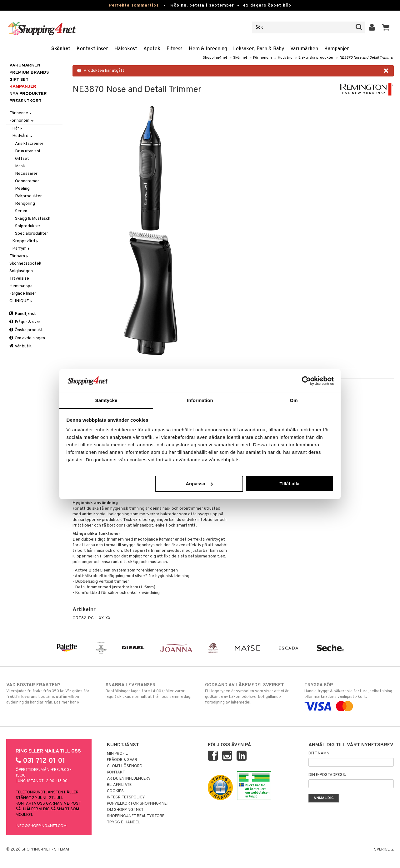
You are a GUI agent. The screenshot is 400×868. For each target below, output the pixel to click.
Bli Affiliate (119, 785)
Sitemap (62, 850)
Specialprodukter (32, 234)
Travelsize (19, 279)
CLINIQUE (21, 301)
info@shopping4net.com (41, 826)
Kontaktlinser (92, 49)
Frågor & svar (25, 322)
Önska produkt (26, 330)
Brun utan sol (27, 151)
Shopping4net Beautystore (136, 816)
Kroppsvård (26, 241)
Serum (21, 211)
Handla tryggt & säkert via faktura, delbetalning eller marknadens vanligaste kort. (349, 696)
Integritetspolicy (126, 797)
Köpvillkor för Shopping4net (138, 804)
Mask (20, 166)
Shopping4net (215, 58)
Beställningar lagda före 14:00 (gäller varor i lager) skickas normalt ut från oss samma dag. (150, 691)
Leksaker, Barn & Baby (259, 49)
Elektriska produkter (316, 58)
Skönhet (61, 49)
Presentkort (25, 101)
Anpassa (199, 484)
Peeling (22, 189)
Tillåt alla (289, 484)
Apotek (152, 49)
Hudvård (285, 58)
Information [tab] (200, 400)
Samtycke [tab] (106, 400)
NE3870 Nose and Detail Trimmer (367, 58)
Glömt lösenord (125, 766)
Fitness (175, 49)
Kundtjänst (23, 314)
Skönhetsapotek (25, 264)
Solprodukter (28, 226)
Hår (18, 128)
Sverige (384, 850)
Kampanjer (337, 49)
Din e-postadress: (327, 775)
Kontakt (116, 772)
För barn (19, 256)
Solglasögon (21, 271)
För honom (262, 58)
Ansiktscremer (29, 144)
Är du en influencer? (129, 779)
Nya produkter (28, 94)
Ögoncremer (27, 181)
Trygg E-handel (123, 822)
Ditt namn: (319, 753)
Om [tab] (294, 400)
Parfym (21, 249)
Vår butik (20, 346)
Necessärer (26, 174)
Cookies (115, 791)
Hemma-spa (21, 286)
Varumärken (304, 49)
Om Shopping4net (125, 810)
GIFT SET (19, 80)
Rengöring (25, 204)
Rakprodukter (28, 196)
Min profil (117, 754)
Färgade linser (23, 294)
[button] (386, 27)
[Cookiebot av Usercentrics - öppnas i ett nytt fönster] (306, 381)
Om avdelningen (27, 338)
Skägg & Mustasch (33, 219)
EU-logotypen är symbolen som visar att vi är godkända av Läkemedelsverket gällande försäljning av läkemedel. (250, 694)
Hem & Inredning (208, 49)
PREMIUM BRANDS (29, 73)
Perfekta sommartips (134, 5)
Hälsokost (126, 49)
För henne (21, 113)
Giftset (22, 159)
